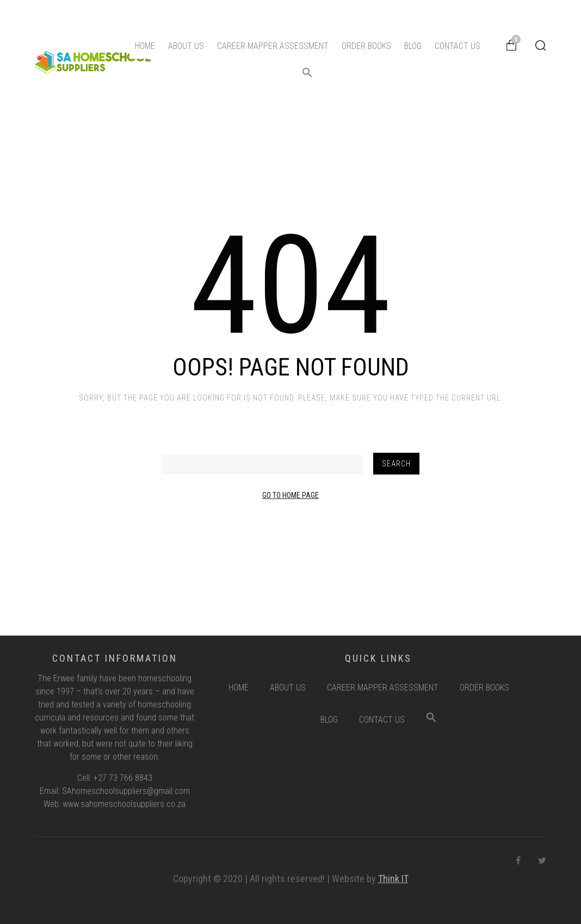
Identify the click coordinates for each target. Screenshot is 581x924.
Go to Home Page (290, 495)
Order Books (366, 46)
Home (145, 46)
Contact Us (458, 46)
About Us (186, 46)
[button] (307, 75)
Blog (413, 46)
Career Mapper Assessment (273, 46)
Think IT (393, 879)
